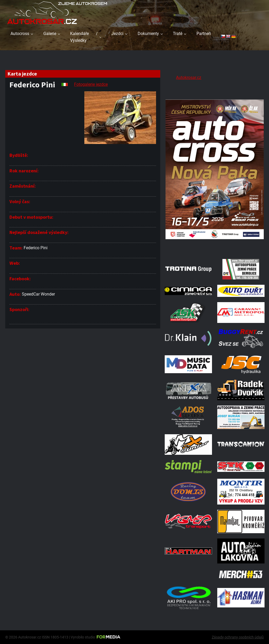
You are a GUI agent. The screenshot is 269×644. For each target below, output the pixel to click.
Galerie (50, 34)
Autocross (20, 34)
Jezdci (117, 34)
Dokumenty (148, 34)
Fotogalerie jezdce (91, 84)
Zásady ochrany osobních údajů (238, 637)
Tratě (178, 34)
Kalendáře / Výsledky (84, 37)
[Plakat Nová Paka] (215, 247)
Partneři (204, 34)
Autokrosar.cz (189, 78)
